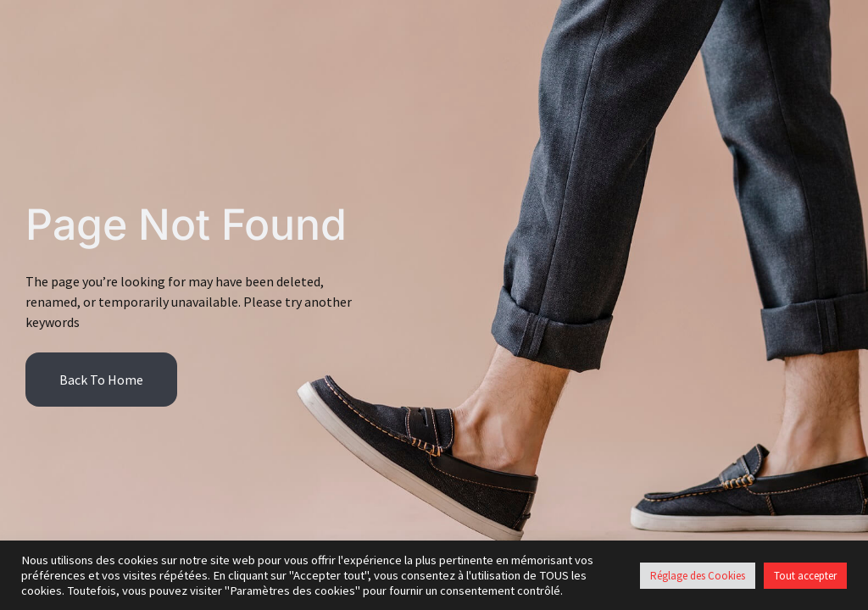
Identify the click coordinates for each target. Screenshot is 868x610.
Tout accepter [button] (805, 576)
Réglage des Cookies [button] (698, 576)
